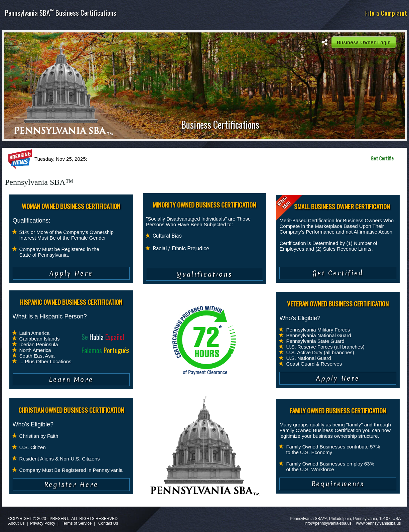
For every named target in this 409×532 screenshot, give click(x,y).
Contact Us (108, 523)
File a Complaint (386, 13)
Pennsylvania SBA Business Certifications (61, 13)
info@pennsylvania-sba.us (328, 523)
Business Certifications (220, 124)
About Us (16, 523)
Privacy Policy (43, 523)
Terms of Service (77, 523)
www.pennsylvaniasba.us (378, 523)
